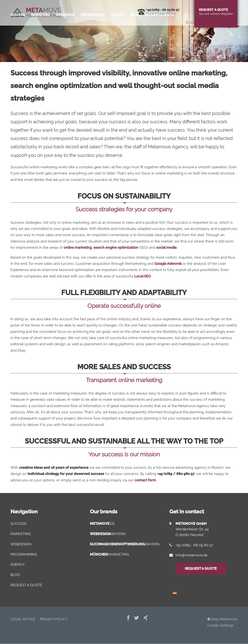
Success (18, 32)
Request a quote (160, 32)
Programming (93, 32)
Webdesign (65, 32)
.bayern (108, 534)
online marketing (78, 247)
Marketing (40, 32)
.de (102, 524)
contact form (145, 480)
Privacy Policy (54, 619)
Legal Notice (23, 619)
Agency (118, 32)
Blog (135, 32)
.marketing (109, 554)
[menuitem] (175, 591)
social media (166, 247)
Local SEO (143, 276)
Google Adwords (168, 264)
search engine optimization (116, 247)
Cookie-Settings (220, 625)
